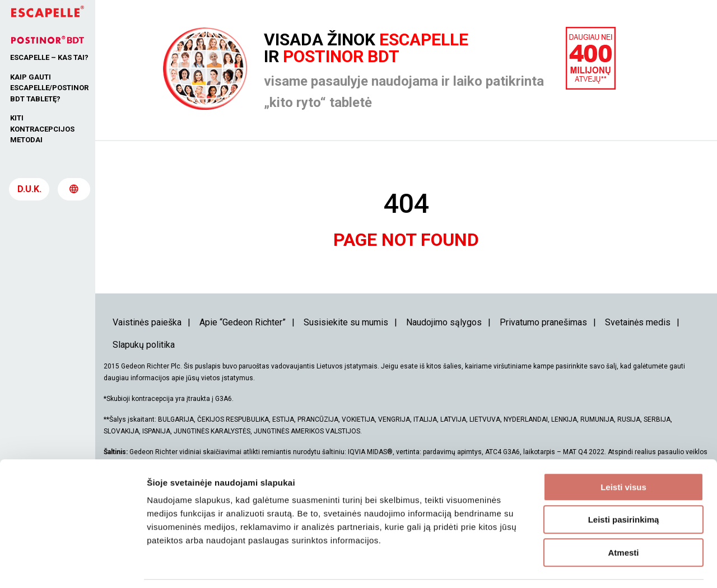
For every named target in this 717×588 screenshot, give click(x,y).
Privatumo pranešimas (543, 322)
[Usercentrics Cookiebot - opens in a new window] (73, 566)
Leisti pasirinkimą (624, 484)
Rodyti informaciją (574, 566)
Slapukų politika (144, 345)
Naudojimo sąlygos (444, 322)
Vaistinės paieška (147, 322)
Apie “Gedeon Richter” (243, 322)
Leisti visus (623, 451)
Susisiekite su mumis (346, 322)
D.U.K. (29, 193)
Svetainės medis (638, 322)
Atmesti (623, 517)
